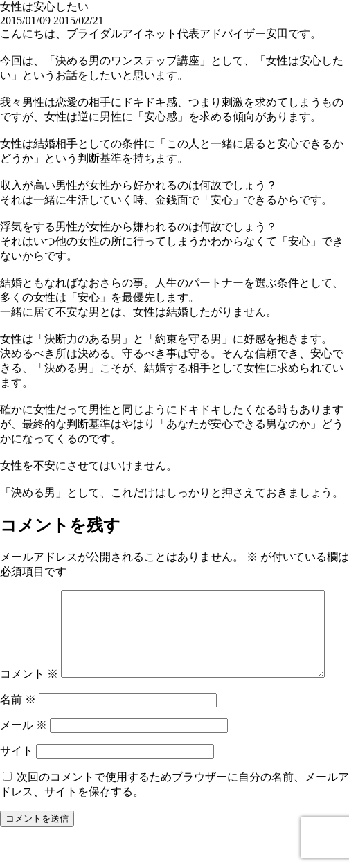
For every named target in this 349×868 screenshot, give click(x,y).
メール (24, 755)
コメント (29, 597)
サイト (17, 780)
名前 (18, 729)
